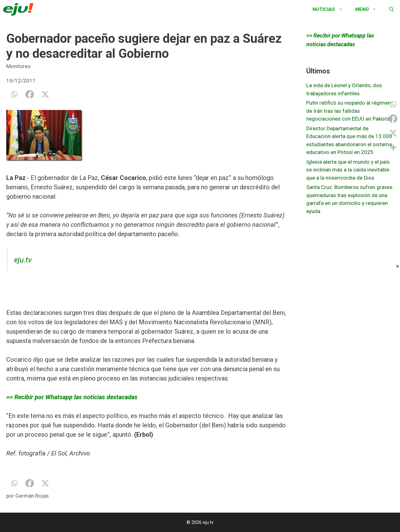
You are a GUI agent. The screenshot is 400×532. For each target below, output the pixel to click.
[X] (45, 94)
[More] (393, 147)
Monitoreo (18, 66)
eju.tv (23, 260)
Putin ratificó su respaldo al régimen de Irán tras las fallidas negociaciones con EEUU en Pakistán (349, 111)
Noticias (331, 9)
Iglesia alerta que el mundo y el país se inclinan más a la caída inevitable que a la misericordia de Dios (348, 170)
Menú (369, 9)
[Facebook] (30, 94)
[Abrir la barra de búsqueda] (391, 9)
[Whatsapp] (14, 94)
